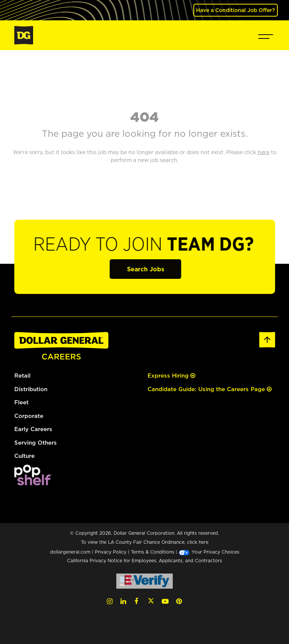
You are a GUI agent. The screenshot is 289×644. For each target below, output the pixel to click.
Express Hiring (171, 376)
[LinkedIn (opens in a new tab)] (123, 601)
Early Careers (33, 429)
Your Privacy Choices (209, 552)
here (204, 542)
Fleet (21, 402)
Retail (22, 376)
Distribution (31, 389)
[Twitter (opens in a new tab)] (151, 601)
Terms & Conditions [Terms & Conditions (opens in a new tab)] (153, 552)
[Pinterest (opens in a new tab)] (179, 601)
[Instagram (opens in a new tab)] (110, 601)
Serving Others (36, 443)
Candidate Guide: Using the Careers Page (210, 389)
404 (144, 116)
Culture (24, 456)
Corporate (29, 416)
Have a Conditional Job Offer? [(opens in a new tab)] (236, 10)
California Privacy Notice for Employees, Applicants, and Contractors (144, 561)
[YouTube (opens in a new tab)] (165, 601)
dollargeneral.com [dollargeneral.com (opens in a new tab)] (70, 552)
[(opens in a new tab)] (33, 474)
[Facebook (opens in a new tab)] (136, 601)
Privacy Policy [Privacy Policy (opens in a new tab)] (111, 552)
